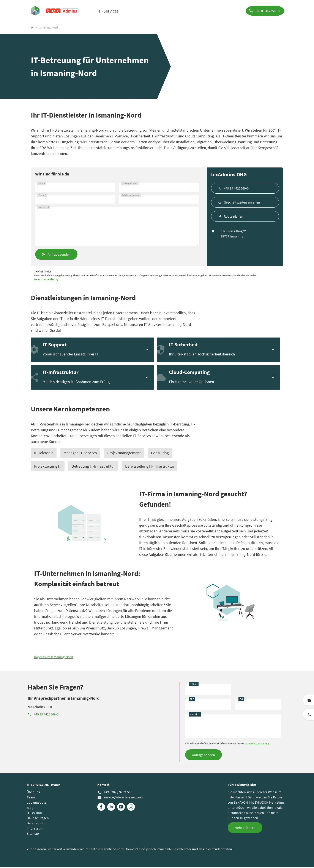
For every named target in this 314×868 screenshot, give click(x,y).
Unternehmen (130, 184)
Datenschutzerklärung (46, 280)
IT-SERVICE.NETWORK (44, 785)
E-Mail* (42, 196)
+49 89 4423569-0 (236, 189)
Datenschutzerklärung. (257, 744)
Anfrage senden (59, 255)
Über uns (33, 793)
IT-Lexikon (34, 814)
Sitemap (33, 834)
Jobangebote (36, 803)
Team (31, 798)
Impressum (35, 829)
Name (42, 184)
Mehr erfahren (245, 828)
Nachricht (44, 208)
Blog (30, 808)
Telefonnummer (131, 196)
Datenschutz (36, 824)
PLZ (192, 700)
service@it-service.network (120, 798)
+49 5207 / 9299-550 (115, 793)
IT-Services (109, 11)
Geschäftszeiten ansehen (242, 203)
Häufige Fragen (38, 819)
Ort (241, 700)
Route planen (234, 217)
